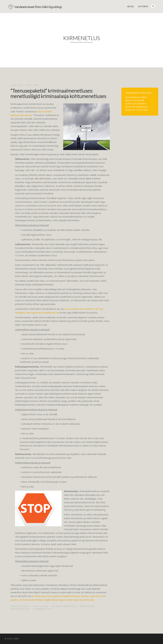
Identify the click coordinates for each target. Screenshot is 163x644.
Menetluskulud (21, 609)
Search (153, 6)
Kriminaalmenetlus (64, 606)
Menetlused (87, 606)
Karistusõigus (20, 606)
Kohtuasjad (41, 606)
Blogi (131, 6)
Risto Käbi (33, 85)
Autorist (143, 6)
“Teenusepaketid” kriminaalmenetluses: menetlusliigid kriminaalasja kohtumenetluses (58, 93)
